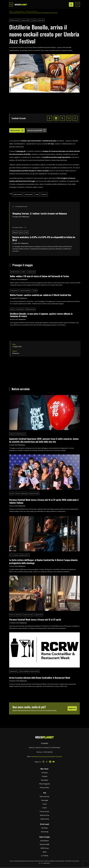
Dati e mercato (44, 796)
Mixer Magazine (44, 784)
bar (11, 555)
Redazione (26, 217)
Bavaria (15, 232)
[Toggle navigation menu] (11, 4)
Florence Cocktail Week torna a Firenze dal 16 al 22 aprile (35, 619)
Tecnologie (44, 800)
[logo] (21, 5)
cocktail (34, 20)
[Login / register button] (71, 4)
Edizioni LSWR (44, 844)
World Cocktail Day (25, 291)
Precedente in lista (20, 206)
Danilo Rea (41, 20)
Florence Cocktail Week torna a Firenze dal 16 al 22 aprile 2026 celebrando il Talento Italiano (44, 501)
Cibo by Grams (44, 811)
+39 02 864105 (48, 752)
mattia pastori (14, 291)
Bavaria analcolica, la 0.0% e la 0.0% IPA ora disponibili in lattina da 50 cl (44, 238)
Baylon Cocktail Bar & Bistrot (22, 555)
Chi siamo (45, 773)
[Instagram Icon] (43, 762)
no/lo (26, 232)
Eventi (45, 808)
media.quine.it (35, 756)
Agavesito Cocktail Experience (18, 434)
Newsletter (44, 780)
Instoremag (45, 832)
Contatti (44, 776)
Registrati (72, 708)
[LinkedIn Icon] (50, 762)
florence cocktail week (22, 493)
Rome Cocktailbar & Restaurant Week (29, 671)
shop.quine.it (45, 756)
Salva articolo (17, 130)
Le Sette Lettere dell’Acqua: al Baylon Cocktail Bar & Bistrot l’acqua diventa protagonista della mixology (43, 561)
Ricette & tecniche (31, 11)
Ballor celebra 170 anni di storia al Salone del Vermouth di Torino (39, 276)
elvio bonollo (20, 309)
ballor (24, 272)
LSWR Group (45, 848)
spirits (12, 309)
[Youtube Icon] (54, 762)
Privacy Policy (44, 787)
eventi (12, 493)
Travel (44, 804)
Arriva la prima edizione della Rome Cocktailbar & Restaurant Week (40, 678)
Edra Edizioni (44, 841)
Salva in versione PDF (37, 130)
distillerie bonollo (14, 20)
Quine (45, 852)
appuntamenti (31, 272)
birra (21, 232)
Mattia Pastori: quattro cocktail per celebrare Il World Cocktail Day (41, 295)
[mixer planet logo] (45, 737)
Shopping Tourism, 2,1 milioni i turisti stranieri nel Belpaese (40, 213)
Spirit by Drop (19, 11)
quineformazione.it (56, 756)
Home (11, 11)
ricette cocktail (25, 20)
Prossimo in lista (19, 227)
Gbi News (45, 828)
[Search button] (78, 4)
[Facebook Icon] (47, 762)
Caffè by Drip (44, 819)
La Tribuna (45, 856)
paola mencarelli (34, 493)
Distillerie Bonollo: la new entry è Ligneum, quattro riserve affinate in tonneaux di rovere (41, 315)
